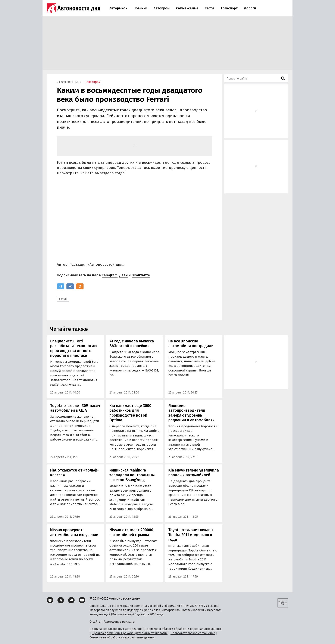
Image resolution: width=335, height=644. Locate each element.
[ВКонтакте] (70, 286)
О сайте (95, 622)
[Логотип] (73, 8)
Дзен (123, 275)
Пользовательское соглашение (193, 633)
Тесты (209, 8)
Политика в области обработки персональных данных (183, 629)
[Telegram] (61, 286)
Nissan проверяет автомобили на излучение (74, 532)
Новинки (140, 8)
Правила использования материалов (116, 629)
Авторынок (118, 8)
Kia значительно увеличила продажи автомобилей (194, 473)
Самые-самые (187, 8)
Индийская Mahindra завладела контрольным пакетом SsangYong (132, 475)
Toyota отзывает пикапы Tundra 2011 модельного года (191, 535)
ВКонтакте (141, 275)
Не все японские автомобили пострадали (191, 344)
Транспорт (229, 8)
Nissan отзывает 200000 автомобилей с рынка (131, 532)
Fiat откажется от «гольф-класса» (74, 473)
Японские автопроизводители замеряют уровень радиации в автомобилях (191, 413)
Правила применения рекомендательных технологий (130, 633)
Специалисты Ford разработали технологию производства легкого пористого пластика (73, 348)
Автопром (162, 8)
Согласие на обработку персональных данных (122, 637)
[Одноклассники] (80, 286)
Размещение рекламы (119, 622)
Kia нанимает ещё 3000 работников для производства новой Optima (130, 413)
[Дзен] (50, 600)
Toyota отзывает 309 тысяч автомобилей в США (75, 408)
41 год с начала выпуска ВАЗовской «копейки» (132, 344)
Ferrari (63, 299)
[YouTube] (82, 600)
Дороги (250, 8)
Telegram (110, 275)
